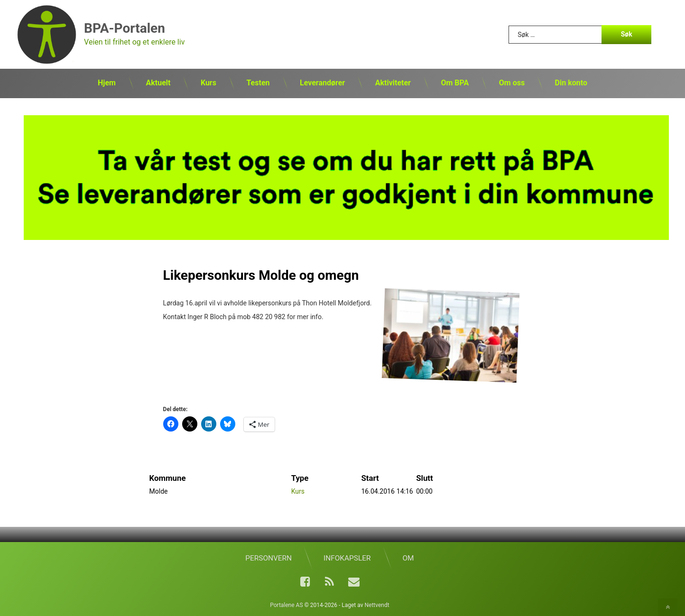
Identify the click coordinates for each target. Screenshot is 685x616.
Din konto (571, 83)
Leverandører (322, 83)
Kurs (208, 83)
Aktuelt (158, 83)
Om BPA (455, 83)
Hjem (107, 83)
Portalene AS (286, 605)
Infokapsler (347, 558)
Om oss (512, 83)
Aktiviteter (393, 83)
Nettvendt (377, 605)
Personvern (268, 558)
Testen (258, 83)
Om (408, 558)
